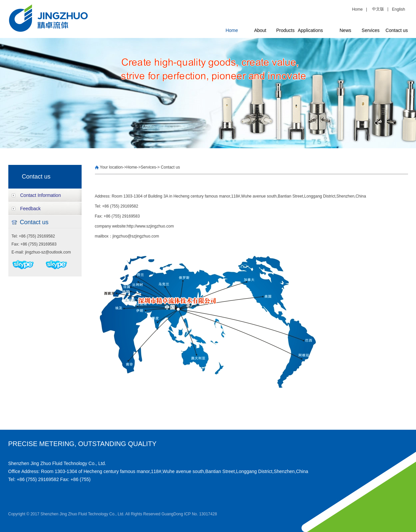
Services (371, 30)
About (260, 30)
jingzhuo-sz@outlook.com (48, 252)
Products (285, 30)
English (399, 9)
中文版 (378, 9)
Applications (310, 30)
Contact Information (41, 195)
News (345, 30)
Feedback (30, 209)
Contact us (397, 30)
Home (359, 9)
